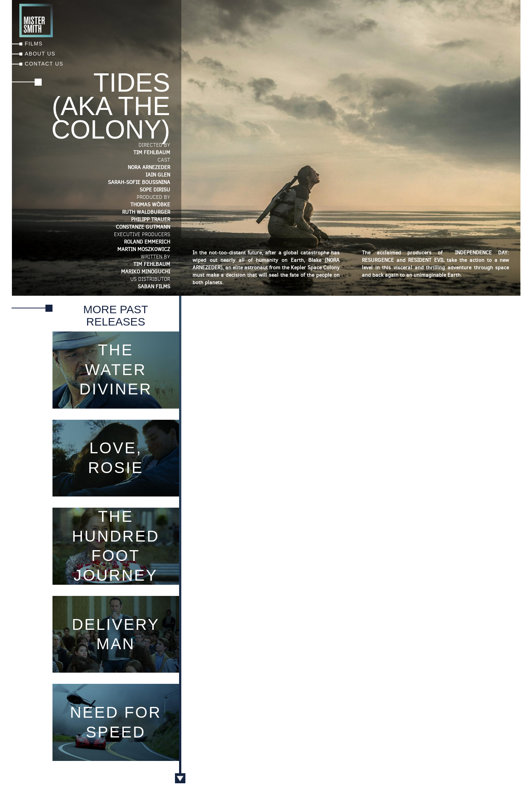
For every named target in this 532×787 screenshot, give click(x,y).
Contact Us (44, 64)
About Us (40, 54)
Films (34, 44)
